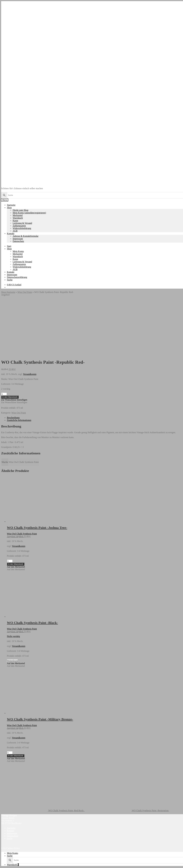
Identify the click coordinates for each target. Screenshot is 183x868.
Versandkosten (30, 316)
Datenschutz (18, 241)
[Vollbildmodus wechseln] (5, 865)
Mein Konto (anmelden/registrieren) (29, 213)
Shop (9, 208)
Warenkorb (18, 218)
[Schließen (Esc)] (11, 865)
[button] (14, 342)
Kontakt (11, 233)
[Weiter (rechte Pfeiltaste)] (5, 867)
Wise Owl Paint (25, 292)
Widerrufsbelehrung (22, 228)
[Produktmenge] (4, 336)
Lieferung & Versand (22, 223)
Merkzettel (18, 215)
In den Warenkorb (10, 339)
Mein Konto (18, 251)
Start (9, 246)
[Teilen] (8, 865)
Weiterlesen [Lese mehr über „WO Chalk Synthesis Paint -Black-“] (12, 603)
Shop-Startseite (8, 292)
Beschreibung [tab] (13, 360)
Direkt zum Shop (20, 210)
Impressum (18, 239)
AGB (15, 231)
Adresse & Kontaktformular (26, 236)
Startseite (11, 205)
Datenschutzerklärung (17, 277)
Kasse (15, 220)
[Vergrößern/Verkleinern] (2, 865)
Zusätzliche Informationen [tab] (19, 362)
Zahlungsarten (19, 226)
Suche (10, 280)
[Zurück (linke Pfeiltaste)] (2, 867)
